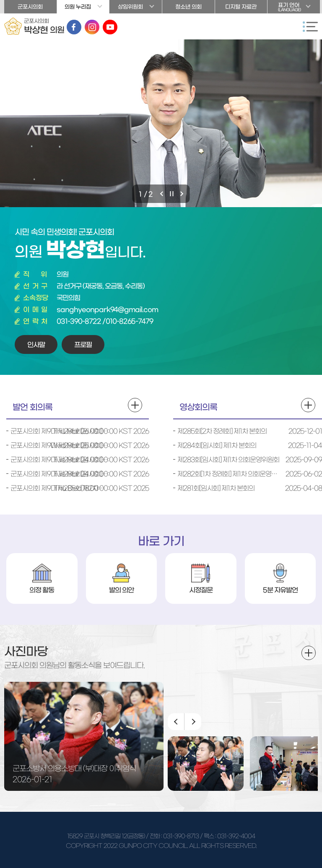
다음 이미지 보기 (193, 722)
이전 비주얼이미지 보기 (163, 194)
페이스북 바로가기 (74, 27)
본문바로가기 (0, 0)
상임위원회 (130, 7)
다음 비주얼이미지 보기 (183, 194)
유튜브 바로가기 (110, 27)
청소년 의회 (188, 7)
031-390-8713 (181, 836)
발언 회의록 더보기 (135, 405)
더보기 (309, 653)
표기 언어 (294, 8)
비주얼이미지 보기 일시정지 (173, 194)
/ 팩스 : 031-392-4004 (227, 836)
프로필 (83, 345)
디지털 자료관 (241, 7)
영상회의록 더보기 (308, 405)
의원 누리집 (78, 7)
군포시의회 (30, 7)
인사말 (36, 345)
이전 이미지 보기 (176, 722)
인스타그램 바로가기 (92, 27)
